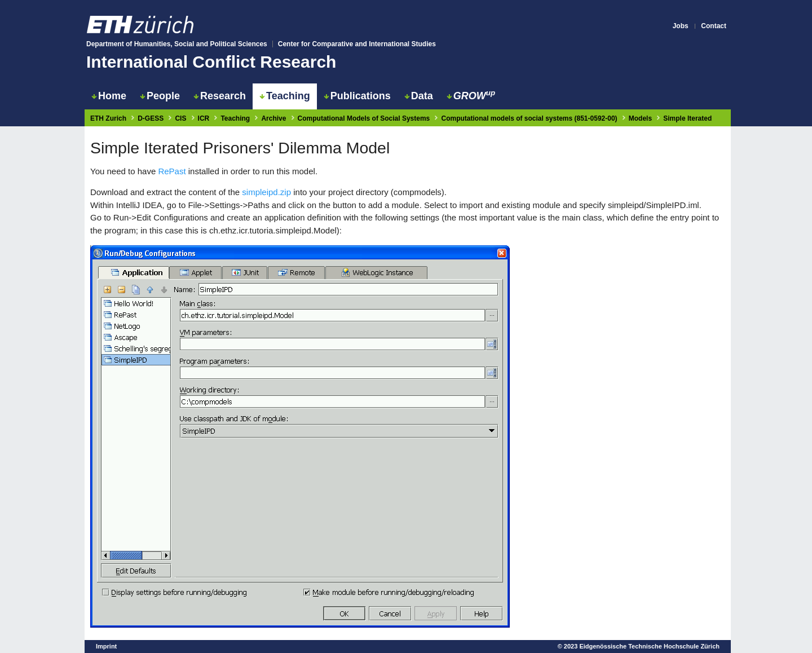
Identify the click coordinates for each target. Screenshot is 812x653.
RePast (172, 171)
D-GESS (151, 118)
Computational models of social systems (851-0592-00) (529, 118)
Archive (273, 118)
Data (419, 96)
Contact (714, 26)
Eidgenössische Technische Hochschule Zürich (649, 646)
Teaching (285, 96)
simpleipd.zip (266, 192)
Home (109, 96)
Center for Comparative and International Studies (357, 44)
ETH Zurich (108, 118)
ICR (204, 118)
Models (640, 118)
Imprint (106, 646)
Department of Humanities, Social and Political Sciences (177, 44)
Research (220, 96)
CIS (180, 118)
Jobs (681, 26)
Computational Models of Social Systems (364, 118)
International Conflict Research (211, 62)
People (160, 96)
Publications (357, 96)
